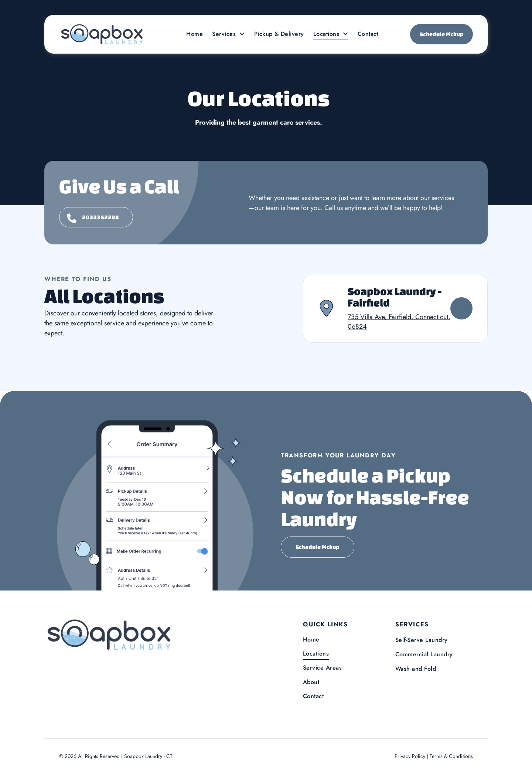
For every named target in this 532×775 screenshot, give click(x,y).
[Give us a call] (96, 217)
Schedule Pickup (442, 34)
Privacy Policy (410, 756)
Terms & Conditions (451, 756)
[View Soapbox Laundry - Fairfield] (461, 308)
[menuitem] (195, 34)
